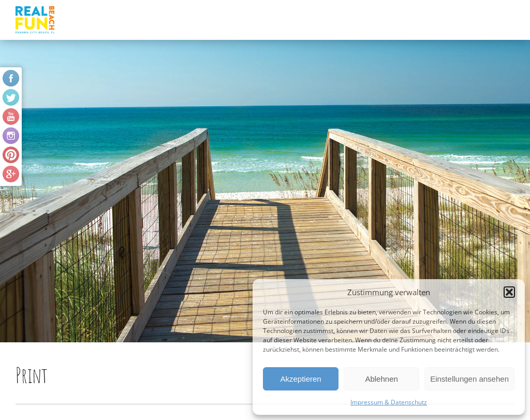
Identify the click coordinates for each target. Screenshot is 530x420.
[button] (509, 292)
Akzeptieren (300, 379)
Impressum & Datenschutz (389, 402)
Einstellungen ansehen (469, 379)
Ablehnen (381, 379)
